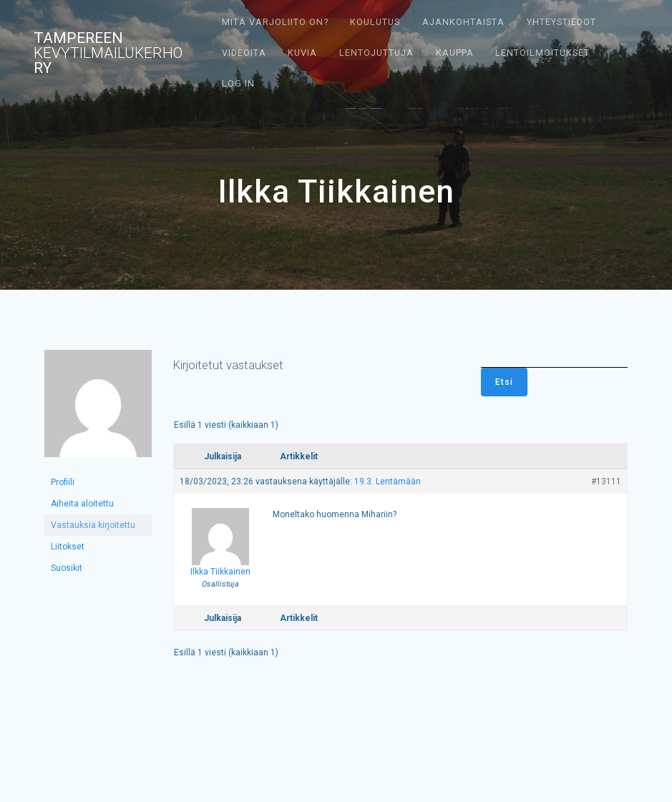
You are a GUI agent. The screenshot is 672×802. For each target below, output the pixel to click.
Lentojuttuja (376, 53)
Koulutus (375, 22)
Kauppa (455, 53)
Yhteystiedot (561, 22)
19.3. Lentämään (388, 481)
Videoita (244, 53)
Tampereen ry (108, 53)
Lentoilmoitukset (542, 53)
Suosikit (67, 568)
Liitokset (68, 547)
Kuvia (302, 53)
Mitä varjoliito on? (275, 22)
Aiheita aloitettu (82, 504)
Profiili (63, 482)
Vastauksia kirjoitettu (93, 525)
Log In (238, 83)
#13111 (606, 481)
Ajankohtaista (463, 22)
